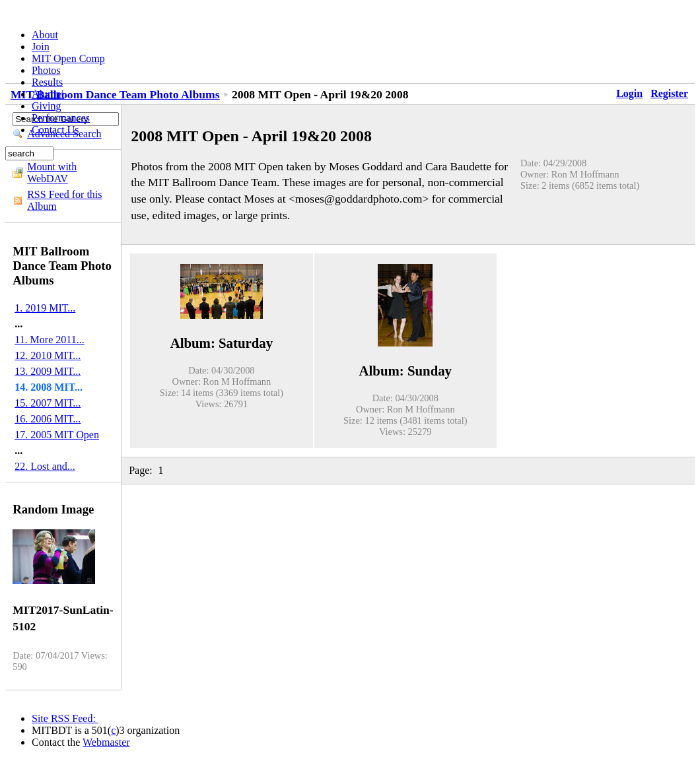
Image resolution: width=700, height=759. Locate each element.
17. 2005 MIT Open (57, 435)
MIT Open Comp (68, 58)
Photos (46, 70)
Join (41, 47)
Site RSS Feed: (65, 718)
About (45, 35)
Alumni (48, 94)
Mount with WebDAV (52, 173)
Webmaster (106, 742)
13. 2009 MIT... (48, 371)
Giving (46, 106)
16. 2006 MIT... (48, 419)
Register (669, 93)
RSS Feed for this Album (64, 200)
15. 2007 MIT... (48, 403)
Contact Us (55, 130)
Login (629, 93)
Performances (61, 118)
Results (47, 82)
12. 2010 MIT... (48, 355)
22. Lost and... (45, 466)
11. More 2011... (49, 340)
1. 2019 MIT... (45, 308)
